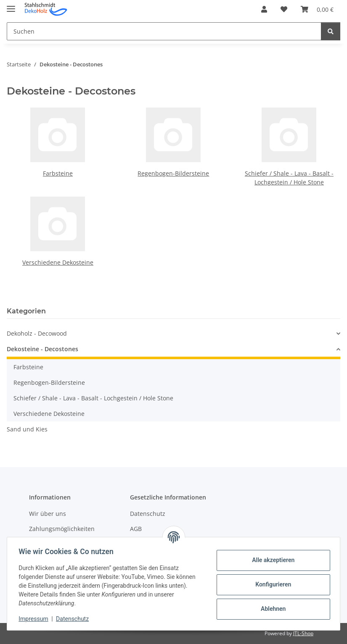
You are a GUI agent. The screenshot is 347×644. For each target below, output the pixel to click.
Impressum (35, 619)
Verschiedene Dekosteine (58, 262)
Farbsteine (58, 173)
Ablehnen (271, 609)
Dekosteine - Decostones (42, 349)
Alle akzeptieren (271, 560)
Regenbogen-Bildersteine (173, 173)
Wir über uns (48, 514)
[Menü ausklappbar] (11, 5)
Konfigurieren (271, 584)
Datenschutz (74, 619)
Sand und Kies (27, 429)
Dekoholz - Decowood (37, 333)
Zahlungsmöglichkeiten (62, 529)
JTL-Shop (303, 633)
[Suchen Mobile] (164, 31)
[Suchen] (331, 31)
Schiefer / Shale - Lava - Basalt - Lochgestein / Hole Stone (93, 398)
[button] (264, 9)
